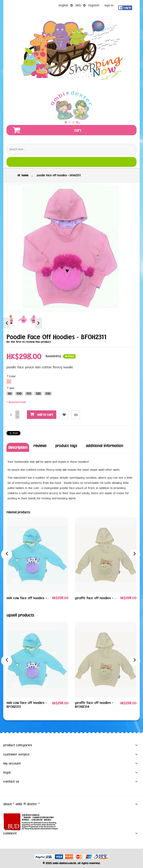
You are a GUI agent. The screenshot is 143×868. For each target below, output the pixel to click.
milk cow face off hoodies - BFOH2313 (34, 598)
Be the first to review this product (29, 342)
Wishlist (64, 415)
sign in (109, 5)
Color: (12, 376)
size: (11, 388)
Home (25, 175)
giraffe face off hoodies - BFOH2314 (101, 598)
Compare (76, 415)
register (94, 5)
